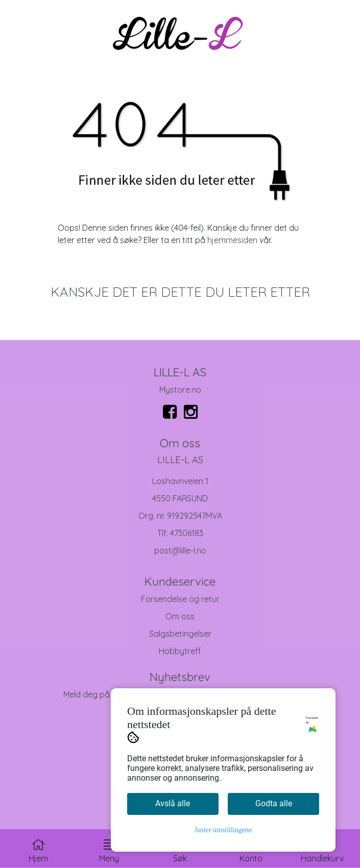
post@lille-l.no (180, 550)
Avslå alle (173, 803)
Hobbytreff (180, 651)
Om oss (180, 616)
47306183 (187, 533)
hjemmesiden (232, 240)
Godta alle (274, 803)
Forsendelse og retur (180, 599)
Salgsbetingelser (180, 634)
